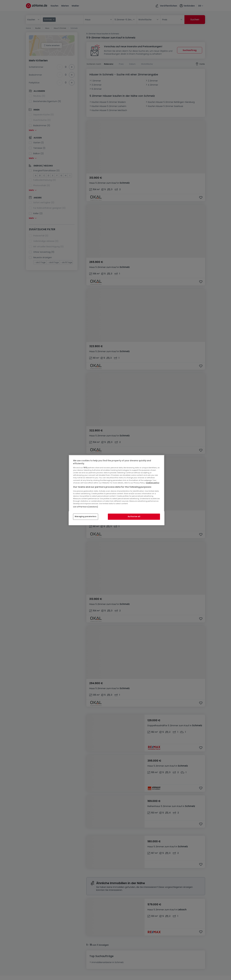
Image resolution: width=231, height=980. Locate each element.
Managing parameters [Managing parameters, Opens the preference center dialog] (86, 517)
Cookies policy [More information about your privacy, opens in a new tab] (152, 483)
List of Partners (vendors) (86, 507)
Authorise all (134, 517)
